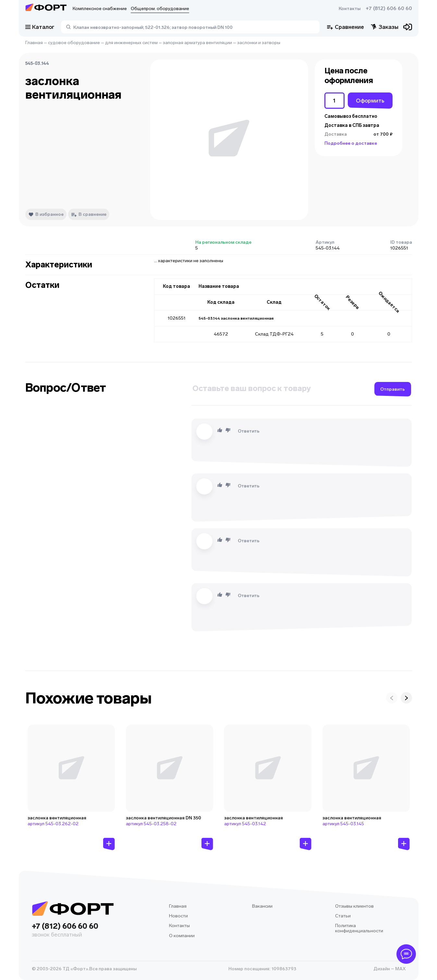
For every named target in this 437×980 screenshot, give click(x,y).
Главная (34, 43)
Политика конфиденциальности (359, 928)
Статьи (343, 916)
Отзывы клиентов (354, 906)
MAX (400, 969)
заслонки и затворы (259, 43)
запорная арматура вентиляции (197, 43)
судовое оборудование (74, 43)
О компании (182, 936)
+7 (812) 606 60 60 (389, 8)
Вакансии (262, 906)
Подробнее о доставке (351, 143)
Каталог (40, 27)
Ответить (249, 431)
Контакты (350, 9)
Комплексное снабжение (100, 9)
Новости (178, 916)
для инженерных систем (131, 43)
